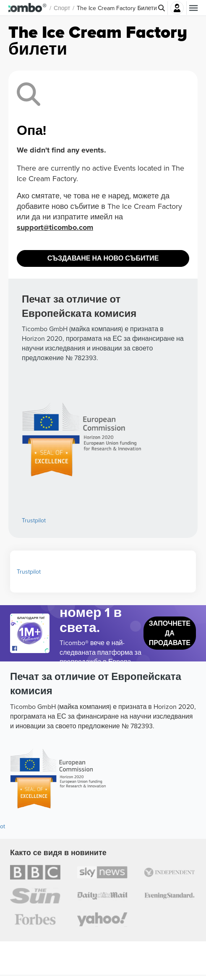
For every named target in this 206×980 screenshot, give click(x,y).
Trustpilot (34, 520)
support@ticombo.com (55, 227)
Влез (177, 8)
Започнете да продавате (170, 633)
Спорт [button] (74, 8)
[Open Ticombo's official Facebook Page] (31, 649)
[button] (34, 8)
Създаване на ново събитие (103, 258)
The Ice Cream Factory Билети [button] (129, 8)
